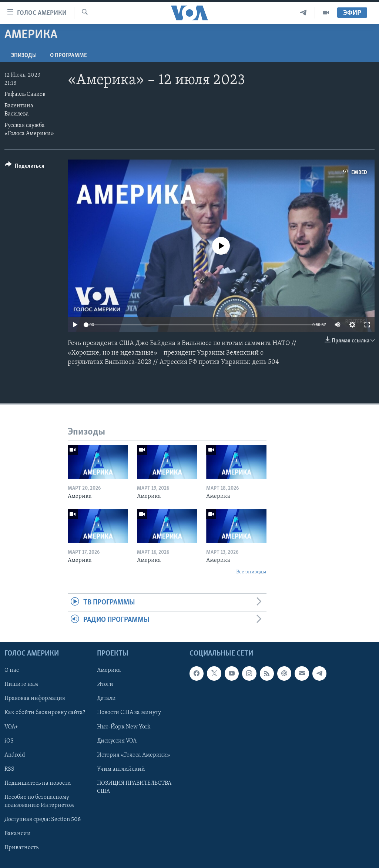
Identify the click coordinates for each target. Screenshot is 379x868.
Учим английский (121, 769)
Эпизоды (24, 56)
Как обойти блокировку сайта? (45, 713)
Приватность (21, 848)
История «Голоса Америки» (134, 755)
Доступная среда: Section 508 (43, 819)
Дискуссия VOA (117, 741)
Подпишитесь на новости (38, 783)
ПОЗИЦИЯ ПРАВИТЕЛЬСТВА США (134, 787)
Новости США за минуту (129, 713)
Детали (106, 698)
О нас (12, 670)
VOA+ (11, 727)
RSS (9, 769)
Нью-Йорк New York (124, 727)
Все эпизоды (251, 572)
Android (15, 755)
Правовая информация (35, 698)
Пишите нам (21, 684)
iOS (9, 741)
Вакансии (18, 833)
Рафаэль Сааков (25, 94)
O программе (68, 56)
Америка (109, 670)
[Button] (25, 167)
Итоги (105, 684)
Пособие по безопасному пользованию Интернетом (39, 801)
